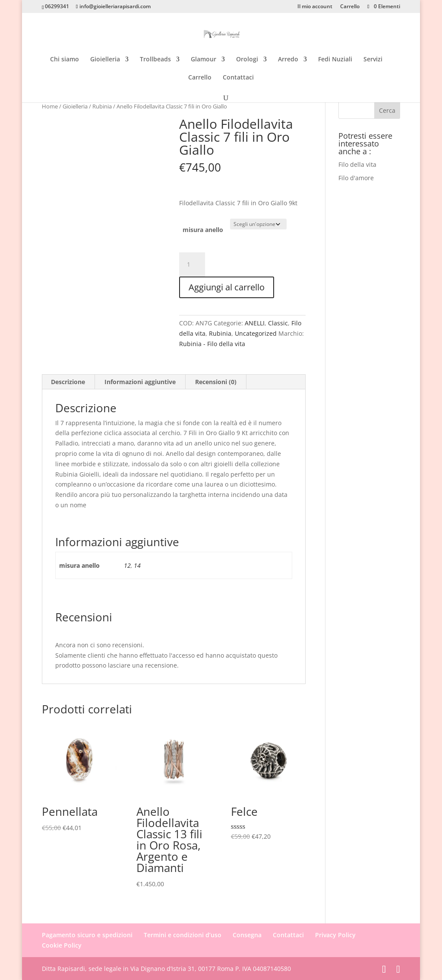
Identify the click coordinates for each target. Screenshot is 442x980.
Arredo (288, 60)
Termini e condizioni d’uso (183, 935)
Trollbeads (155, 60)
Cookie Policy (62, 945)
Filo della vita (357, 164)
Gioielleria (105, 60)
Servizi (373, 60)
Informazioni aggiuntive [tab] (140, 382)
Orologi (247, 60)
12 (127, 565)
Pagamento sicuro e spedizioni (87, 935)
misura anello (203, 230)
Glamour (204, 60)
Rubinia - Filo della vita (212, 344)
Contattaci (238, 78)
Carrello (350, 7)
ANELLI (255, 323)
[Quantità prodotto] (192, 264)
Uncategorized (256, 333)
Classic (278, 323)
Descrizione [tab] (68, 382)
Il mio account (315, 7)
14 (137, 565)
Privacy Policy (335, 935)
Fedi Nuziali (335, 60)
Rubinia (102, 106)
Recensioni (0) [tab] (216, 382)
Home (50, 106)
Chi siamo (65, 60)
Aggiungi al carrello (227, 287)
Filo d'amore (356, 178)
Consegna (247, 935)
